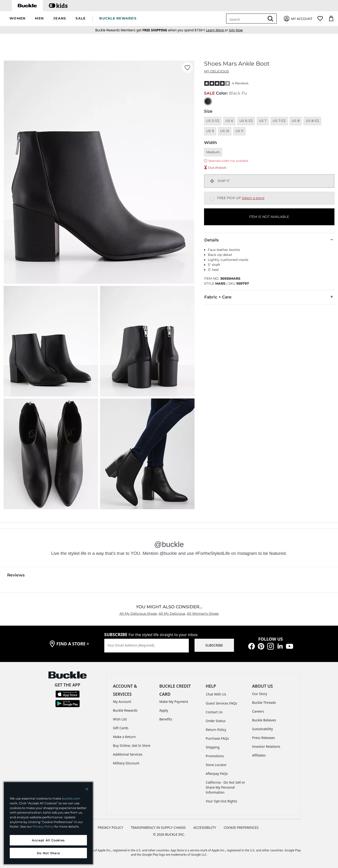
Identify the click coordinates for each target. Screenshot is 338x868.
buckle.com (71, 798)
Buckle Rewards (125, 710)
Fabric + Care (269, 297)
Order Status (216, 721)
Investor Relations (266, 746)
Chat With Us (216, 694)
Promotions (215, 756)
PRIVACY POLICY (110, 827)
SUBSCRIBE (214, 645)
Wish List (120, 719)
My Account (122, 702)
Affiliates (259, 755)
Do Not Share (48, 853)
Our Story (259, 694)
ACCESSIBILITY (205, 827)
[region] (48, 823)
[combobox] (246, 19)
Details (269, 240)
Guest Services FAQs (221, 703)
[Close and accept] (87, 789)
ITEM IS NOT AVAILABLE (269, 217)
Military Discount (126, 763)
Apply (164, 710)
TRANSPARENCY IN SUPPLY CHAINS (158, 827)
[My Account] (298, 19)
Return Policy (216, 730)
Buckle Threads (264, 703)
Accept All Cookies (48, 840)
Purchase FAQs (217, 738)
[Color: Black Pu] (208, 101)
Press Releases (263, 738)
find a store (73, 644)
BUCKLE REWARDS (118, 18)
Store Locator (216, 765)
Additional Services (128, 754)
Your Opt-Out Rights (221, 801)
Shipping (213, 747)
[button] (17, 19)
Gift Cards (121, 728)
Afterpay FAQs (217, 774)
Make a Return (124, 737)
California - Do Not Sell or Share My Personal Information (225, 787)
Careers (258, 711)
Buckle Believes (264, 720)
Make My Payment (174, 702)
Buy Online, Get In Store (132, 746)
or (217, 30)
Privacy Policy (43, 826)
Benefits (166, 719)
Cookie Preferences (241, 827)
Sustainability (262, 729)
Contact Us (214, 712)
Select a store (253, 198)
